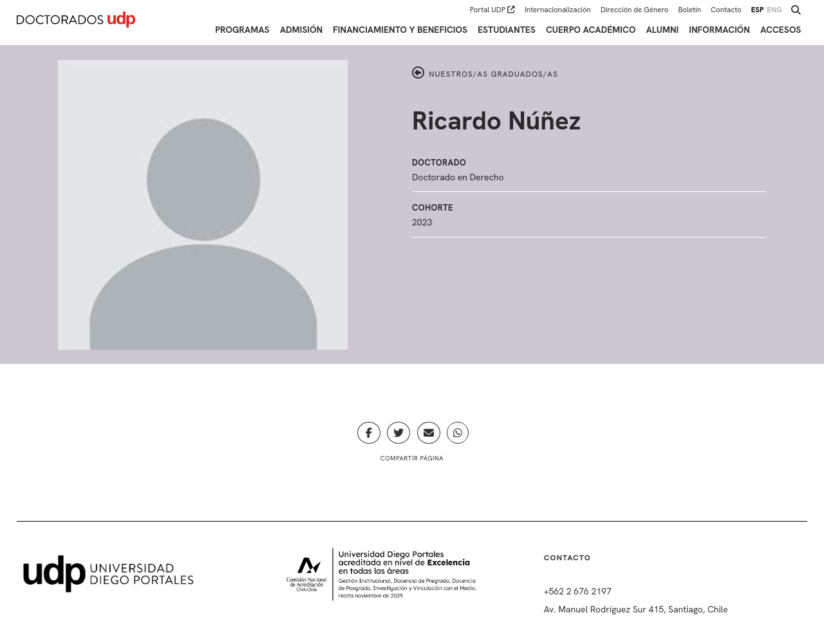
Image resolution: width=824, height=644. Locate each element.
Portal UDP (492, 9)
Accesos (781, 30)
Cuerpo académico (591, 30)
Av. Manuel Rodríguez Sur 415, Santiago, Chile (636, 609)
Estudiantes (507, 30)
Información (719, 30)
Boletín (689, 9)
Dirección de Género (635, 9)
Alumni (662, 30)
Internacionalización (558, 9)
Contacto (726, 9)
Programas (242, 30)
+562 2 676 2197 (578, 591)
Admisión (301, 30)
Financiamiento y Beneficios (400, 30)
